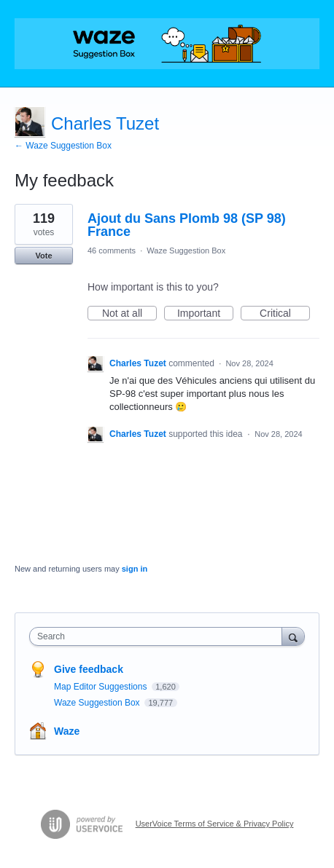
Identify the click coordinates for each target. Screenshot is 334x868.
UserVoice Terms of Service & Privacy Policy (215, 824)
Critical (285, 314)
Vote (43, 256)
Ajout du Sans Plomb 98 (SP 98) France (187, 225)
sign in (135, 569)
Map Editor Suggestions (102, 687)
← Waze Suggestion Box (63, 146)
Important (205, 314)
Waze (67, 731)
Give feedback (89, 669)
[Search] (293, 636)
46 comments (112, 250)
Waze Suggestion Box (186, 250)
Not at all (129, 314)
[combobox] (159, 636)
